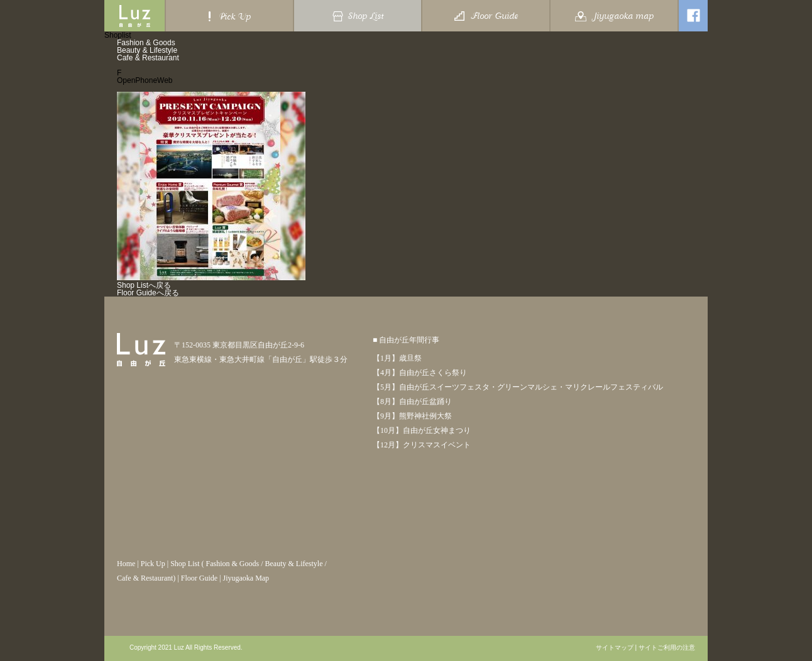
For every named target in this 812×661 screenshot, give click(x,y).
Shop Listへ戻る (144, 285)
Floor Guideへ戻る (148, 293)
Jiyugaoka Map (246, 578)
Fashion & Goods (146, 43)
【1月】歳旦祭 (397, 358)
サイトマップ (615, 648)
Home (126, 564)
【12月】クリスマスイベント (422, 445)
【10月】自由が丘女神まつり (422, 430)
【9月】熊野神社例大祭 (412, 416)
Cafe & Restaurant (148, 58)
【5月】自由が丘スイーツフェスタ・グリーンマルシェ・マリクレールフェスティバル (518, 387)
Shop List (185, 564)
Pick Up (153, 564)
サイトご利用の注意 (667, 648)
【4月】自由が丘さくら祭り (420, 373)
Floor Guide (199, 578)
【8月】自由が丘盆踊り (412, 402)
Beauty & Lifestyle (147, 50)
